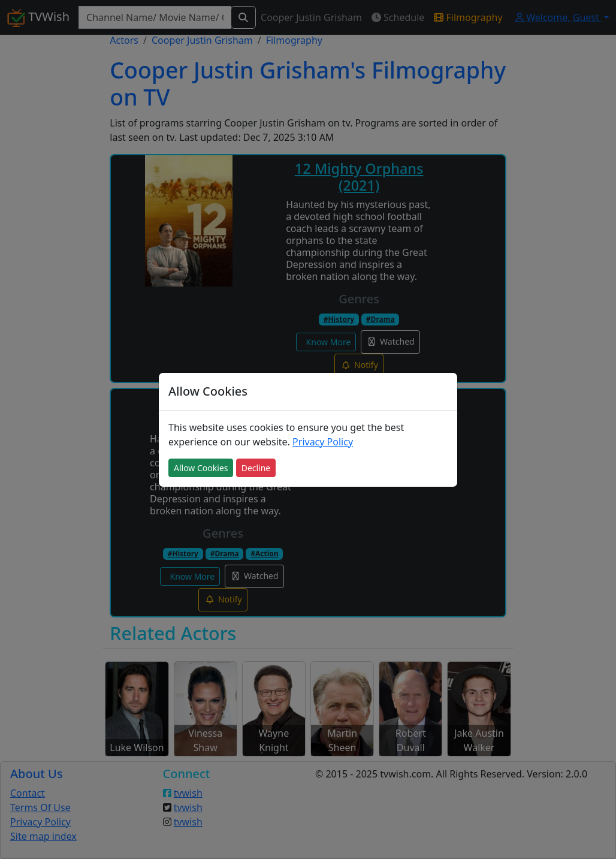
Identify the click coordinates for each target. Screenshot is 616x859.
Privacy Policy (323, 442)
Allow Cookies (201, 468)
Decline (256, 468)
